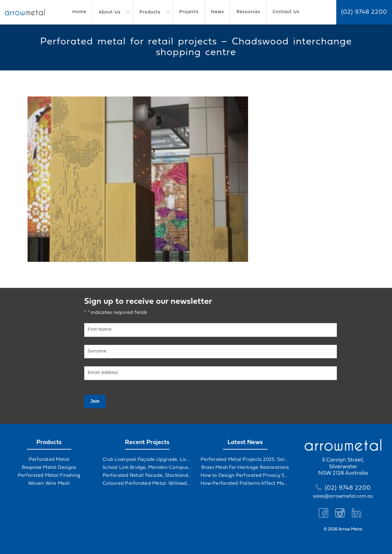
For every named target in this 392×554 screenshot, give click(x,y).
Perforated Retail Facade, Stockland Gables (147, 476)
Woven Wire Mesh (49, 484)
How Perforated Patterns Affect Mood (245, 484)
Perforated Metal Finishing (49, 476)
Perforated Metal (49, 460)
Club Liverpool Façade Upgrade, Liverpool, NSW (147, 460)
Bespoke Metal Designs (49, 468)
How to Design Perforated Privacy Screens (245, 476)
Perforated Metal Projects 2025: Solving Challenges (245, 460)
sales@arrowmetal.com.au (343, 496)
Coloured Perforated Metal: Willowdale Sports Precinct (147, 484)
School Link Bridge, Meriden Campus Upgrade (147, 468)
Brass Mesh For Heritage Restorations (245, 468)
